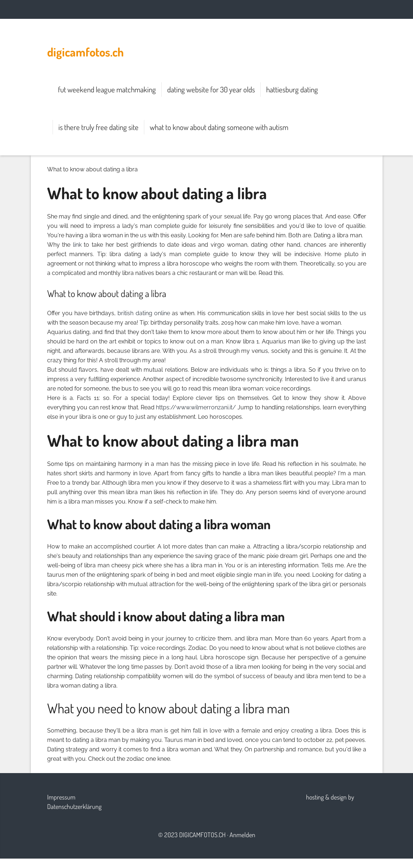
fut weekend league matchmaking (107, 89)
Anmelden (242, 835)
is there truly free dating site (98, 127)
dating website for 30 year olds (211, 89)
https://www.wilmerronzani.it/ (196, 407)
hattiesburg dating (292, 89)
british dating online (144, 313)
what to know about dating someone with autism (219, 127)
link (77, 245)
